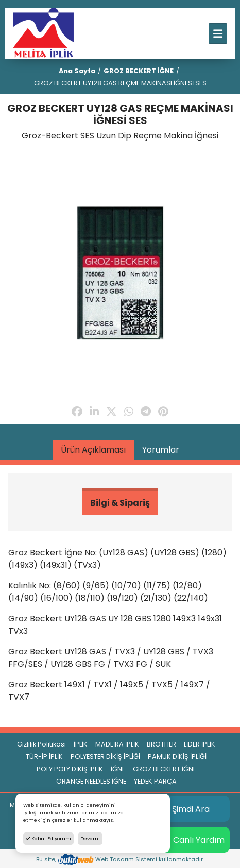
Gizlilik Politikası (41, 744)
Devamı (90, 838)
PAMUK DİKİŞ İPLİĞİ (177, 757)
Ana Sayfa (77, 71)
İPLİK (81, 744)
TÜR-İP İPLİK (44, 757)
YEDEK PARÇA (155, 781)
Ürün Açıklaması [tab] (93, 450)
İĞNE (118, 769)
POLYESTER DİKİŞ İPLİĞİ (105, 757)
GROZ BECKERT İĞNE (139, 71)
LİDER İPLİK (200, 744)
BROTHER (161, 744)
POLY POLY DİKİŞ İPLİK (70, 769)
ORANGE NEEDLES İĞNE (91, 781)
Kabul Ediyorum (48, 838)
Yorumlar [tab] (161, 450)
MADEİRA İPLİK (117, 744)
